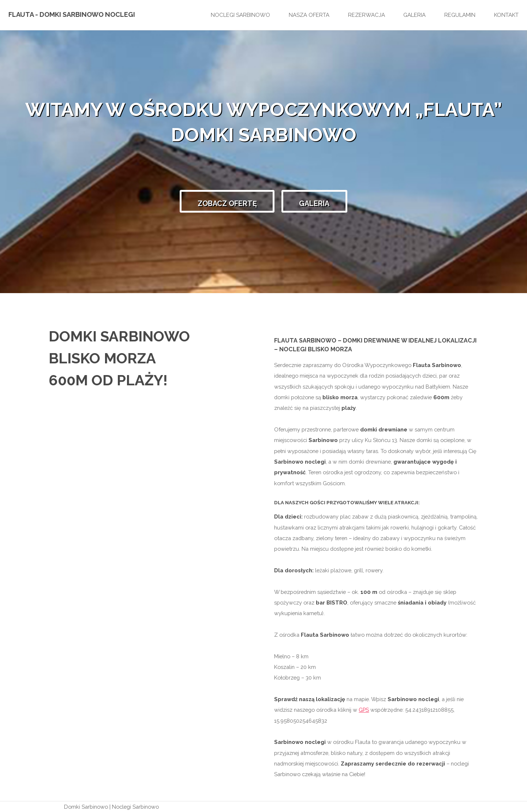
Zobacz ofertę (227, 203)
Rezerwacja (367, 15)
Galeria (414, 15)
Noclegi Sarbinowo (240, 15)
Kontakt (506, 15)
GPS (364, 710)
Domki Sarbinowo (86, 807)
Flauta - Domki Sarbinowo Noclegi (72, 14)
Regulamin (460, 15)
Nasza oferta (309, 15)
